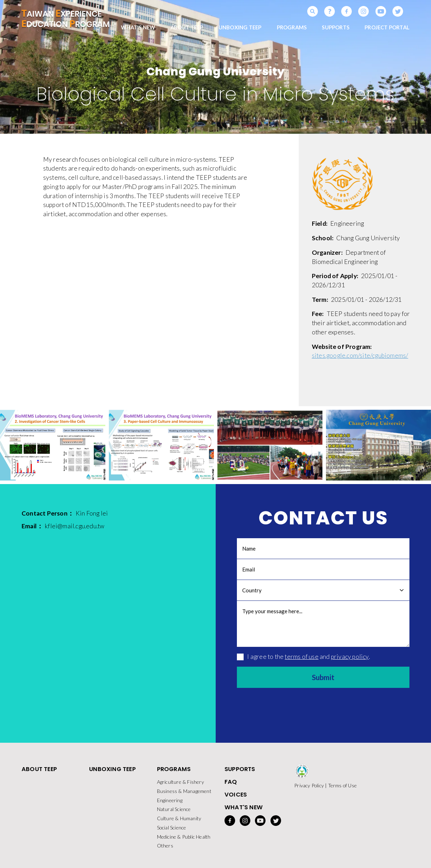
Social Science (172, 830)
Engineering (170, 802)
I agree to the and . (303, 658)
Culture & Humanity (179, 820)
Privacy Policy (309, 787)
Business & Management (184, 793)
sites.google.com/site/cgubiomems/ (360, 357)
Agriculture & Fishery (180, 784)
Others (165, 848)
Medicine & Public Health (184, 839)
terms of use (301, 658)
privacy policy (350, 658)
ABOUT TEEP (187, 28)
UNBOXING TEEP (240, 28)
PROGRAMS (292, 28)
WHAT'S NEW (138, 28)
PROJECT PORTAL (387, 28)
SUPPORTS (336, 28)
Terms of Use (342, 787)
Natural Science (174, 811)
